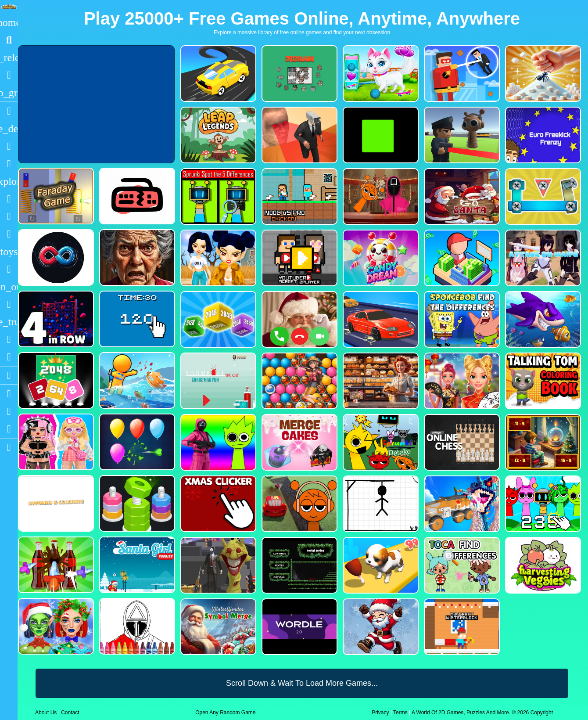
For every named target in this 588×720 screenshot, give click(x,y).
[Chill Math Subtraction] (542, 442)
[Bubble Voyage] (299, 381)
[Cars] (9, 252)
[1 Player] (9, 287)
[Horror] (9, 304)
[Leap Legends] (217, 135)
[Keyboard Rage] (136, 196)
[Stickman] (9, 234)
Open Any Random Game (225, 713)
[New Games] (9, 58)
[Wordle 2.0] (299, 627)
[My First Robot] (55, 442)
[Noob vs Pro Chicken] (299, 196)
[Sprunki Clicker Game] (542, 504)
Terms (400, 713)
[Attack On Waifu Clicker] (542, 258)
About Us (46, 713)
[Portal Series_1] (299, 565)
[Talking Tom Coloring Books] (542, 381)
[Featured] (9, 93)
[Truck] (9, 322)
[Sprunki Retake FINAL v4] (380, 442)
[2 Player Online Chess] (461, 442)
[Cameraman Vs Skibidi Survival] (299, 135)
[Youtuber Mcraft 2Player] (299, 258)
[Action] (9, 129)
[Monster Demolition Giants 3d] (461, 504)
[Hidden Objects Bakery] (380, 381)
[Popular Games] (9, 75)
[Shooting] (9, 199)
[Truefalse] (380, 135)
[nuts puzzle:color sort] (136, 503)
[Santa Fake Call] (299, 319)
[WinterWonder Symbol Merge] (217, 627)
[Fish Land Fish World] (136, 380)
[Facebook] (9, 411)
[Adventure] (9, 181)
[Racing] (9, 111)
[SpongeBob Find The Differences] (461, 319)
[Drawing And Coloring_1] (55, 503)
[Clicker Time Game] (136, 319)
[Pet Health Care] (380, 74)
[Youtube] (9, 394)
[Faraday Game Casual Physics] (55, 196)
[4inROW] (55, 319)
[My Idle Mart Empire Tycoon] (461, 258)
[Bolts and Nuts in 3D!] (542, 196)
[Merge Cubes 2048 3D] (217, 319)
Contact (70, 713)
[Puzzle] (9, 146)
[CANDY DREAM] (380, 258)
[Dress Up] (9, 164)
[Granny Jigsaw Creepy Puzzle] (136, 257)
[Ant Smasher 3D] (542, 74)
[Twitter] (9, 429)
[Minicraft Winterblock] (461, 627)
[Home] (9, 22)
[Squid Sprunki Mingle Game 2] (380, 196)
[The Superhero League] (461, 74)
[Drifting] (9, 339)
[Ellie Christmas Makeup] (55, 626)
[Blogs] (9, 375)
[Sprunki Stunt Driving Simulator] (299, 504)
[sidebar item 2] (9, 447)
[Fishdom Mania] (542, 319)
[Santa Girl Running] (136, 565)
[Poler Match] (55, 257)
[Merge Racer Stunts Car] (217, 74)
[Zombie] (9, 216)
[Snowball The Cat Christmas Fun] (217, 381)
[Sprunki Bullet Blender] (461, 135)
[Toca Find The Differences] (461, 565)
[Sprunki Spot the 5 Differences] (217, 196)
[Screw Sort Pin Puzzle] (55, 565)
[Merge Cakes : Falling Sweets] (299, 442)
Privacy (380, 713)
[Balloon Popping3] (136, 442)
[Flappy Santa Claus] (380, 627)
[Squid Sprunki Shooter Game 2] (217, 442)
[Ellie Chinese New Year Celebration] (461, 381)
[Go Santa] (461, 196)
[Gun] (9, 269)
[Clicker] (9, 357)
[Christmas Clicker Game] (217, 504)
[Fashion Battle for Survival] (217, 258)
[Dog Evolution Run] (380, 565)
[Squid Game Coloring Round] (136, 626)
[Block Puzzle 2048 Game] (55, 380)
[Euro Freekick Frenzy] (542, 135)
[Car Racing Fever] (380, 319)
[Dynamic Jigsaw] (299, 74)
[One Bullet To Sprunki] (217, 565)
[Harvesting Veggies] (542, 565)
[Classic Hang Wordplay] (380, 504)
